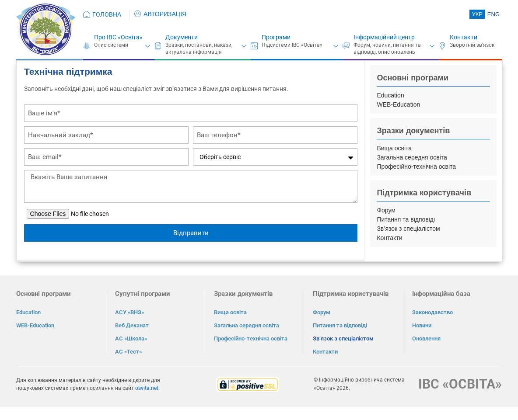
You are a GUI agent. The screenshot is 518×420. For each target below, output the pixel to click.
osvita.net (147, 388)
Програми (276, 37)
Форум (386, 210)
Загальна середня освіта (412, 157)
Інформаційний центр (384, 37)
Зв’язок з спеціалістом (408, 229)
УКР (477, 14)
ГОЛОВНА (107, 14)
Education (390, 95)
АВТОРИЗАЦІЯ (160, 14)
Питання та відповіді (406, 219)
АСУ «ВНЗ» (129, 312)
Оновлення (426, 338)
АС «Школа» (131, 338)
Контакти (464, 37)
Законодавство (432, 312)
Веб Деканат (132, 325)
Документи (182, 37)
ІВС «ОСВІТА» (460, 384)
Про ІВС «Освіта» (118, 37)
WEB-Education (398, 104)
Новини (422, 325)
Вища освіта (394, 148)
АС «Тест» (128, 352)
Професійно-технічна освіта (416, 167)
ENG (493, 14)
